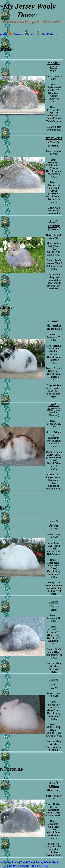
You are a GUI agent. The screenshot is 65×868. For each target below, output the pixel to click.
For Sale (23, 866)
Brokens (18, 34)
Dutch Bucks (11, 863)
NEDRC (43, 866)
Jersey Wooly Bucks (48, 863)
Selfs (32, 34)
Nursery (12, 866)
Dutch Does (27, 863)
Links (33, 866)
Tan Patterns (50, 34)
